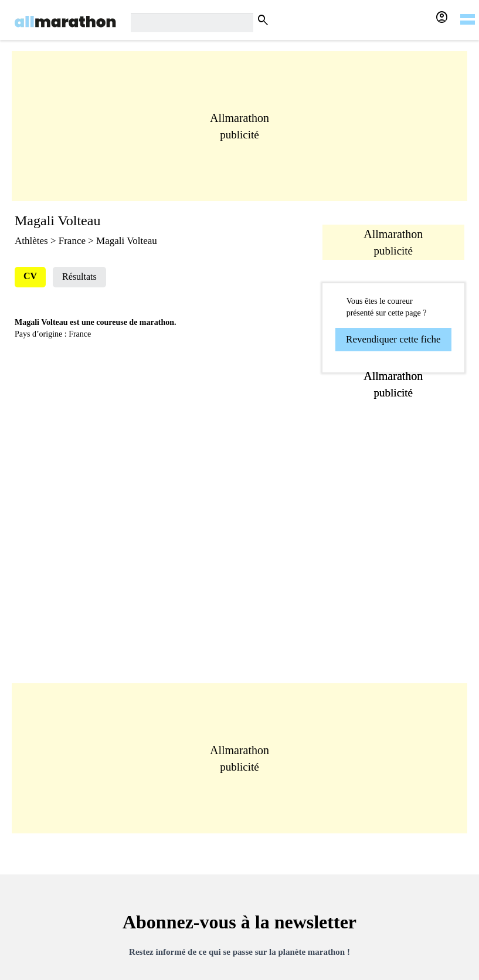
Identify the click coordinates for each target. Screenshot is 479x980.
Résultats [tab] (79, 277)
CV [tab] (30, 276)
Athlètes (31, 241)
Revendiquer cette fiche (393, 339)
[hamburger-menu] (467, 12)
